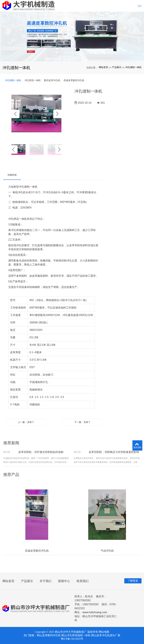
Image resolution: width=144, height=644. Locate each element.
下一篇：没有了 (82, 422)
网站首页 (103, 67)
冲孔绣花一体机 (33, 80)
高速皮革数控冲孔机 (74, 80)
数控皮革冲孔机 (52, 80)
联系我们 (83, 581)
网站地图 (104, 632)
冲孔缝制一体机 (133, 67)
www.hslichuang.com (95, 612)
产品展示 (117, 67)
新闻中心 (64, 581)
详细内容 (12, 175)
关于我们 (46, 581)
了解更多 (133, 581)
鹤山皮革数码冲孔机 (49, 635)
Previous (15, 114)
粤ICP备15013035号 (72, 639)
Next (57, 114)
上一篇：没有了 (26, 422)
